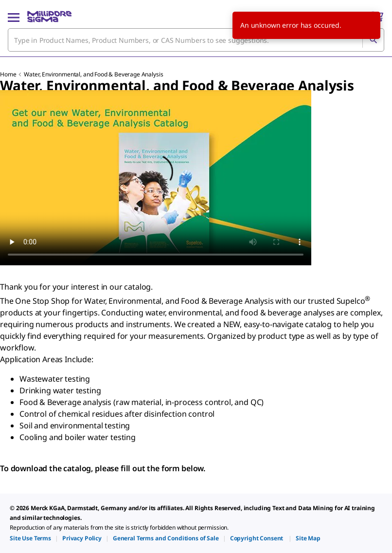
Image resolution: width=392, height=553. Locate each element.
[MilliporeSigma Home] (49, 17)
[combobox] (196, 40)
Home (8, 74)
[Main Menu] (14, 17)
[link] (30, 538)
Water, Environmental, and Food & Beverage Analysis (93, 74)
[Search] (373, 40)
